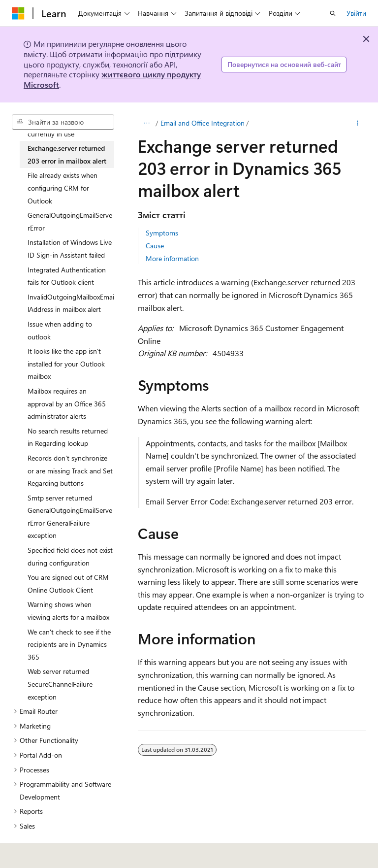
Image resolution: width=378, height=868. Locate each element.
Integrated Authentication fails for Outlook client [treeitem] (67, 276)
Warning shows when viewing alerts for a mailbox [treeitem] (68, 611)
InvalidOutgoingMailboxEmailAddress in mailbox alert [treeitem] (71, 303)
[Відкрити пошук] (333, 13)
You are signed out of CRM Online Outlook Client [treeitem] (68, 584)
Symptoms (162, 233)
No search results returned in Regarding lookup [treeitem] (68, 437)
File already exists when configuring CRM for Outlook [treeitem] (63, 188)
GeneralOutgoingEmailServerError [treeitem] (70, 221)
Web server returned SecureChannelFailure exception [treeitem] (60, 684)
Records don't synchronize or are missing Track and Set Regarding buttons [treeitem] (70, 470)
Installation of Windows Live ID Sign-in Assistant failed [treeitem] (70, 249)
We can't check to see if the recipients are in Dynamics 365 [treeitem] (69, 644)
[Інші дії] (358, 123)
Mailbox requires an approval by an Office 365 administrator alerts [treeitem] (67, 403)
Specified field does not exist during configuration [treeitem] (70, 556)
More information (172, 258)
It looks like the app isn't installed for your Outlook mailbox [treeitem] (66, 364)
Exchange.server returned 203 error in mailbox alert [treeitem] (67, 154)
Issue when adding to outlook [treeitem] (60, 330)
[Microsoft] (18, 13)
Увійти (356, 13)
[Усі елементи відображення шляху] (146, 123)
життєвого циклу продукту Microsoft (112, 79)
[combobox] (63, 122)
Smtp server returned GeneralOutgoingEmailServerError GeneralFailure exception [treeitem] (70, 517)
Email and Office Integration (203, 123)
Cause (155, 246)
